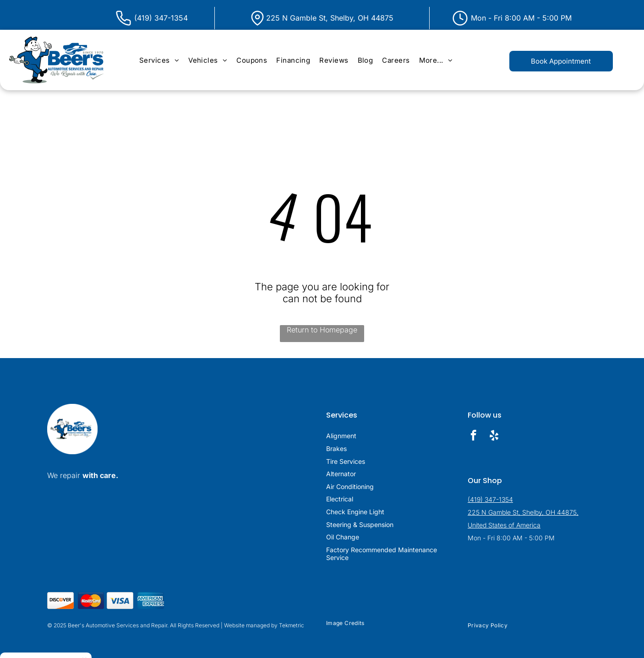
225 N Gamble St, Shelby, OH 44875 (330, 18)
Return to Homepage (322, 330)
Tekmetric (292, 625)
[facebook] (473, 436)
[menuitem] (159, 60)
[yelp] (494, 436)
